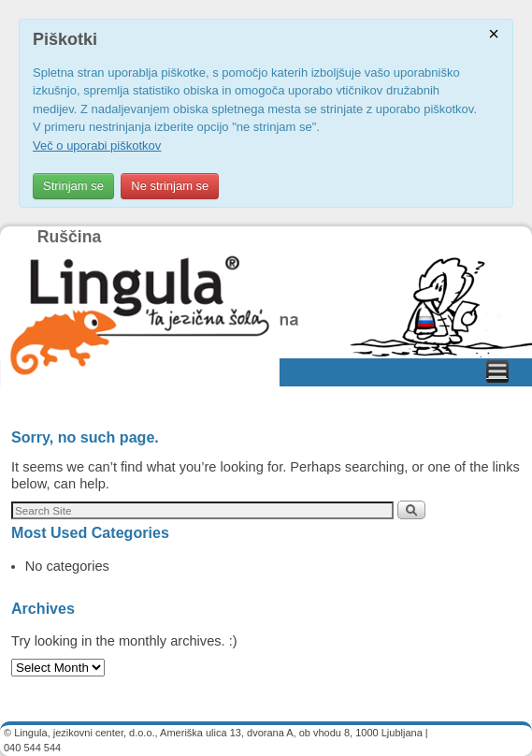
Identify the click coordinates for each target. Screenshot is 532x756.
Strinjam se (73, 186)
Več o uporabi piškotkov (97, 145)
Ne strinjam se (170, 186)
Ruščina (69, 237)
